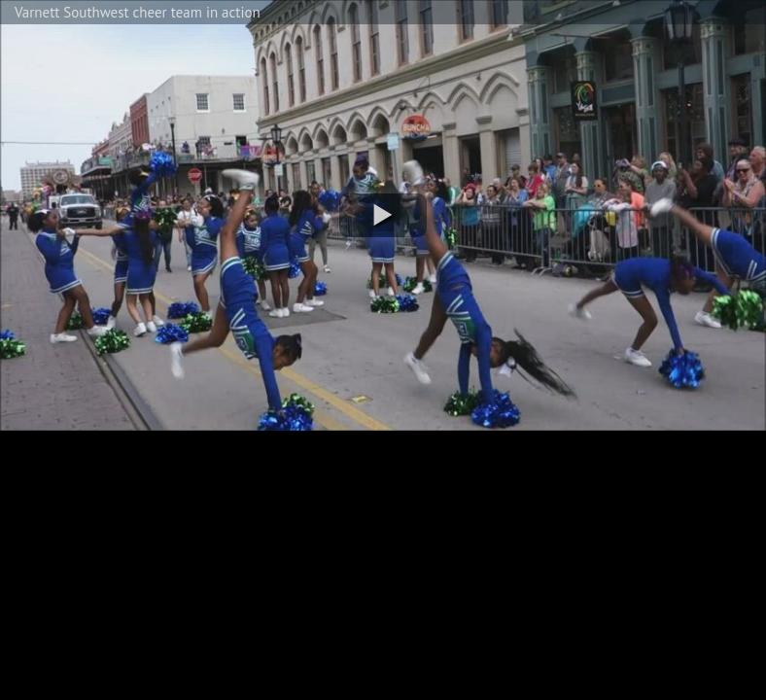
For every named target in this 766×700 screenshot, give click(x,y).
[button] (383, 215)
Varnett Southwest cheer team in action (138, 12)
